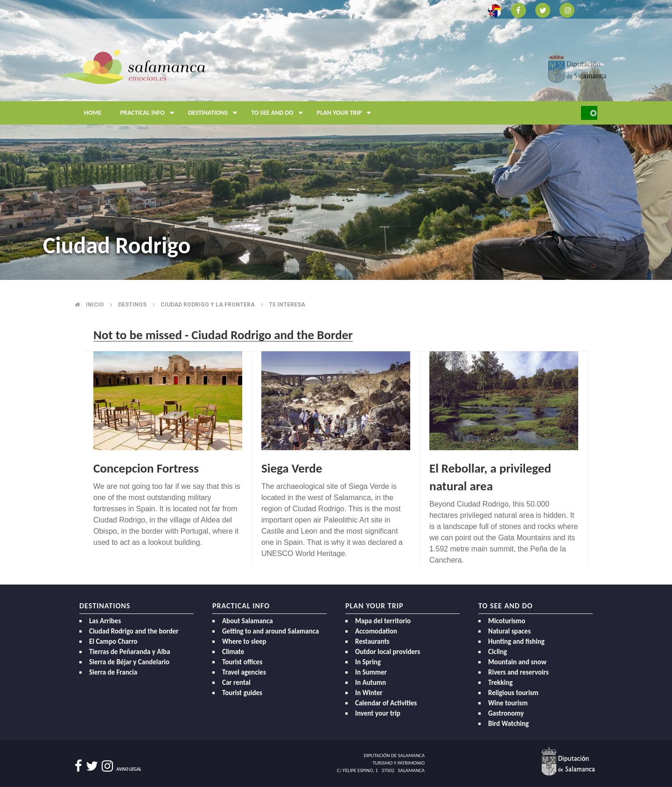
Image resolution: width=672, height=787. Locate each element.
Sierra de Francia (113, 672)
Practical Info (149, 113)
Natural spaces (509, 631)
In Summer (371, 672)
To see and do (279, 113)
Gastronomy (506, 713)
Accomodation (376, 631)
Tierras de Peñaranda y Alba (130, 652)
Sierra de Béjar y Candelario (129, 662)
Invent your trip (378, 713)
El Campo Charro (113, 641)
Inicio (95, 305)
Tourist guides (242, 693)
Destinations (215, 113)
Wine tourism (508, 703)
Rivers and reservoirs (518, 672)
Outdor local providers (388, 652)
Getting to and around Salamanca (270, 631)
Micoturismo (507, 621)
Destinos (132, 305)
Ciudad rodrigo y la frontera (208, 305)
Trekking (500, 683)
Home (93, 113)
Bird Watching (508, 724)
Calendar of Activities (386, 703)
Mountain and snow (517, 662)
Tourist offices (242, 662)
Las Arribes (105, 621)
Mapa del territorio (383, 621)
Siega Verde (292, 468)
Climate (233, 652)
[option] (336, 140)
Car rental (236, 683)
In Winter (369, 693)
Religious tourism (513, 693)
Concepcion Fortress (146, 468)
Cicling (497, 652)
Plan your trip (346, 113)
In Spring (368, 662)
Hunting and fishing (516, 641)
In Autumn (371, 683)
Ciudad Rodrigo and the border (134, 631)
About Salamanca (248, 621)
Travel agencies (244, 672)
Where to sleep (244, 641)
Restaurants (372, 641)
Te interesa (287, 305)
